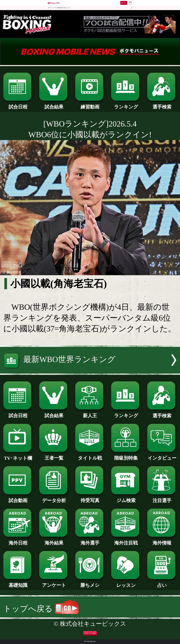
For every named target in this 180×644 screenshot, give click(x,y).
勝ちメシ (90, 583)
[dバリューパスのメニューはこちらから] (130, 3)
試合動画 (18, 498)
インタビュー (162, 456)
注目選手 (162, 498)
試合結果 (54, 105)
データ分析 (54, 498)
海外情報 (162, 541)
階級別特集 (126, 456)
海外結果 (54, 541)
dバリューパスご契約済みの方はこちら (59, 8)
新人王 (90, 413)
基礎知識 (18, 583)
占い (162, 583)
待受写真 (90, 498)
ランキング (126, 105)
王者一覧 (54, 456)
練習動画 (90, 105)
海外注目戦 (126, 541)
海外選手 (90, 541)
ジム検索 (126, 498)
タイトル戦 (90, 456)
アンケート (54, 583)
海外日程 (18, 541)
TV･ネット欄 (18, 456)
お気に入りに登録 (90, 633)
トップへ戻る (41, 609)
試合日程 (18, 105)
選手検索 (162, 105)
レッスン (126, 583)
